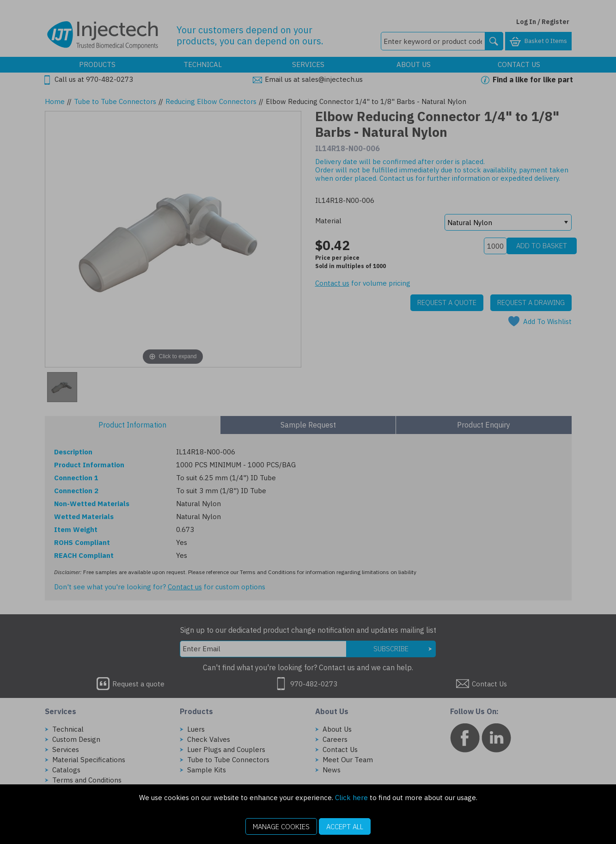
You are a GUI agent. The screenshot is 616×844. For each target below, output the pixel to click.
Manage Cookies (281, 827)
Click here (351, 798)
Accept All (345, 827)
